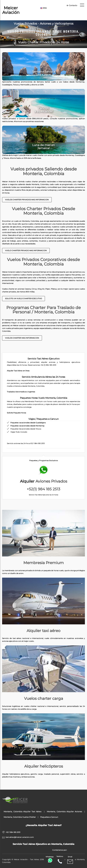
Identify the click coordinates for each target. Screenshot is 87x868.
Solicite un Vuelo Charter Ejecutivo (24, 298)
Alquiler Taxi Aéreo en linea (18, 371)
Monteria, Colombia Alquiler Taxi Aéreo (23, 812)
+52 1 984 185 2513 (13, 832)
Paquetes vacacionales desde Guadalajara (28, 423)
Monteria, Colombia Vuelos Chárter (20, 817)
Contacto (72, 5)
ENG (43, 8)
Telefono (60, 860)
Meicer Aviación (11, 10)
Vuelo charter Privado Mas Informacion (26, 250)
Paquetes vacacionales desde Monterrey (27, 426)
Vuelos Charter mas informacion (22, 338)
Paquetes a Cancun (49, 817)
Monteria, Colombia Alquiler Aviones (64, 812)
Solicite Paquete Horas (16, 413)
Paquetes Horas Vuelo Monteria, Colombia (44, 398)
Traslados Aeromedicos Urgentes (21, 392)
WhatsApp (50, 859)
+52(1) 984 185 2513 (43, 489)
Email (70, 860)
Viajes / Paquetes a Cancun (44, 419)
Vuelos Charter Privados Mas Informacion (27, 200)
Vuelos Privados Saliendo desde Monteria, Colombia (43, 33)
